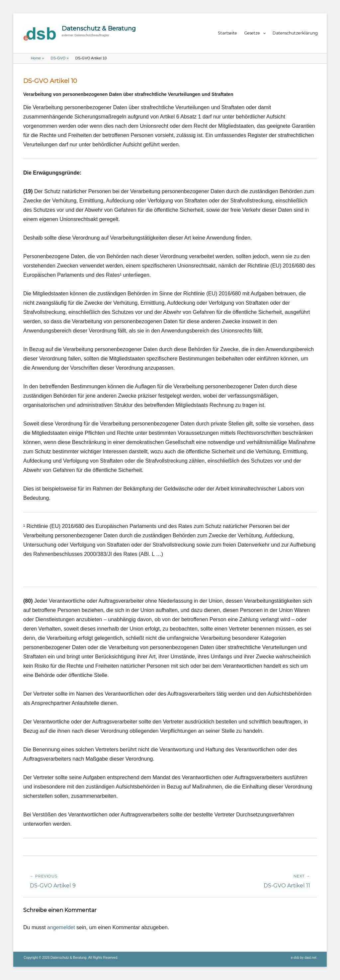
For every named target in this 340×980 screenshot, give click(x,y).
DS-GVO (59, 58)
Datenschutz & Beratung (99, 29)
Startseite (227, 33)
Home (38, 58)
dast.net (310, 958)
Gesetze (252, 33)
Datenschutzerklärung (295, 33)
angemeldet (61, 927)
